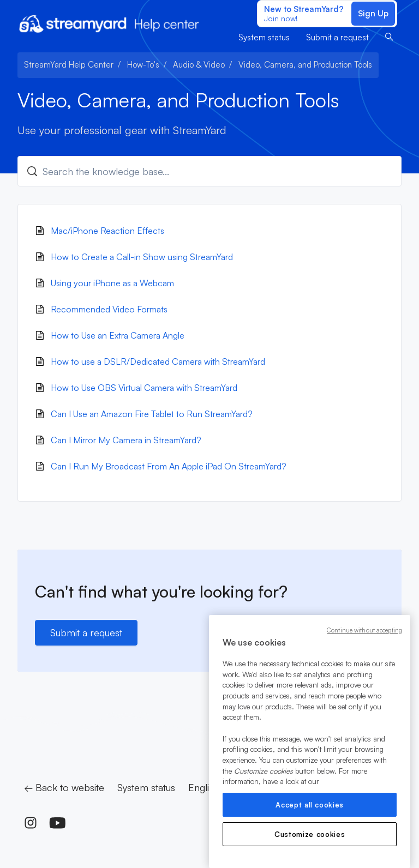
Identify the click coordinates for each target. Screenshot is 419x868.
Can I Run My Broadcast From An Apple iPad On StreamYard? (169, 466)
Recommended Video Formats (109, 309)
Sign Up (373, 13)
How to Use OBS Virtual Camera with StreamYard (144, 388)
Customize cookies (310, 834)
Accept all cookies (310, 805)
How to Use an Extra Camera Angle (118, 335)
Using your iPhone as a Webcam (112, 283)
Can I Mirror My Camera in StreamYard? (126, 440)
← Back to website (64, 787)
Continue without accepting (364, 630)
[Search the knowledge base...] (209, 171)
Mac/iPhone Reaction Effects (107, 231)
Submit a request (337, 37)
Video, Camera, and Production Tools (305, 65)
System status (264, 37)
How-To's (143, 65)
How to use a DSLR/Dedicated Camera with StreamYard (158, 361)
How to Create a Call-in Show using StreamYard (142, 257)
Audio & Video (199, 65)
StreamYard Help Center (69, 65)
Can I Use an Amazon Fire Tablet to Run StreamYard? (152, 414)
